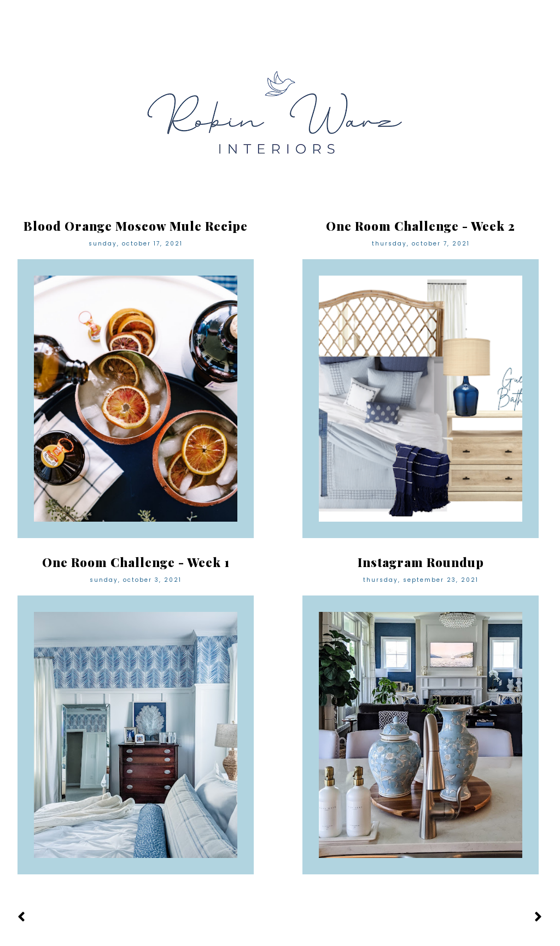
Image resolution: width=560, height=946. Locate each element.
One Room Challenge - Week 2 (421, 226)
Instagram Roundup (421, 562)
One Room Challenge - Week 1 (136, 562)
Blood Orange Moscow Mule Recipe (136, 226)
